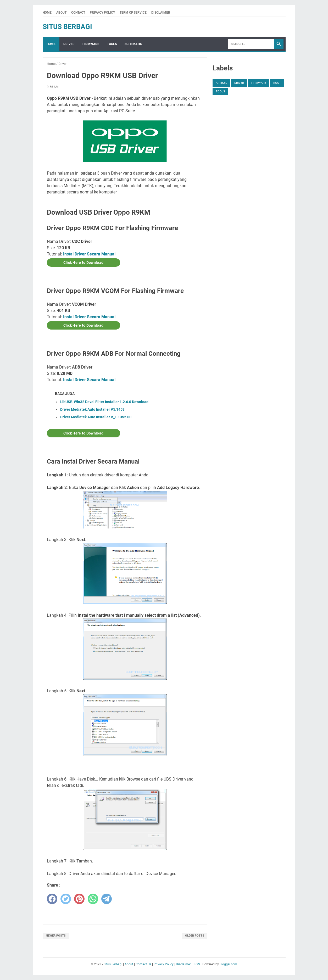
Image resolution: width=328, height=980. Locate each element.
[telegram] (107, 899)
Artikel (221, 83)
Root (277, 83)
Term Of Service (133, 13)
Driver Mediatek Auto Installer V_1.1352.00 (96, 417)
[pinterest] (79, 899)
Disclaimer (161, 13)
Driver (69, 44)
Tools (112, 44)
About (61, 13)
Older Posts (195, 936)
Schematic (133, 44)
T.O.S (197, 964)
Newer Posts (56, 936)
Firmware (91, 44)
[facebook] (52, 899)
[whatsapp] (93, 899)
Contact (78, 13)
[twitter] (66, 899)
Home (47, 13)
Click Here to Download (84, 263)
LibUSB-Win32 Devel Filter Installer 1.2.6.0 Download (104, 402)
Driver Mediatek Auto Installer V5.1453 (92, 409)
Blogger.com (228, 964)
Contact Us (143, 964)
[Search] (251, 44)
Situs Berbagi (67, 27)
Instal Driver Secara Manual (89, 254)
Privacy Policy (102, 13)
